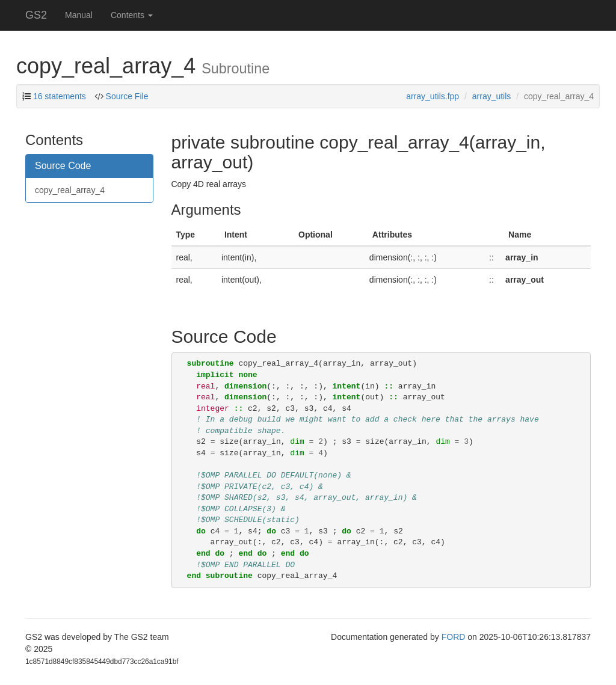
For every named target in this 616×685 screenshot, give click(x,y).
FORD (454, 637)
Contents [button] (132, 15)
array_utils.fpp (433, 96)
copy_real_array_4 (70, 190)
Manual (79, 15)
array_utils (492, 96)
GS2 (36, 15)
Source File (127, 96)
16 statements (60, 96)
